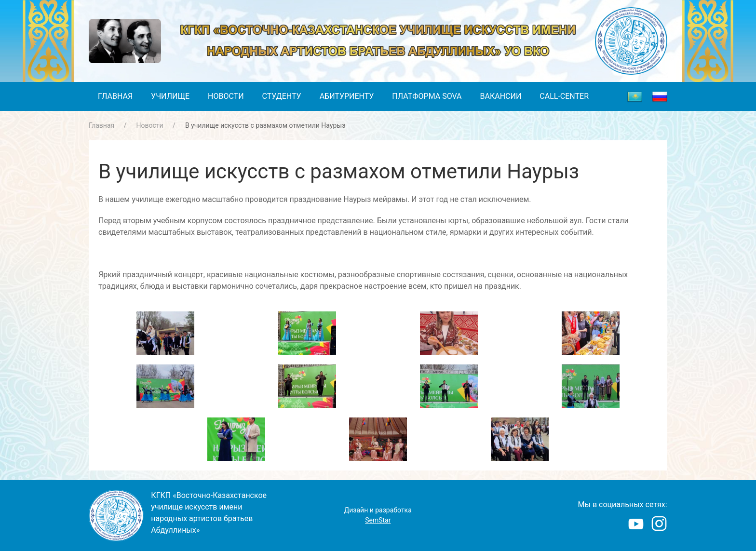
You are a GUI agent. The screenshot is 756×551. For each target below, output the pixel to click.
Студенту (282, 96)
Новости (226, 96)
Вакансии (501, 96)
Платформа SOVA (427, 96)
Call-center (564, 96)
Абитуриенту (347, 96)
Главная (115, 96)
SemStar (378, 520)
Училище (170, 96)
